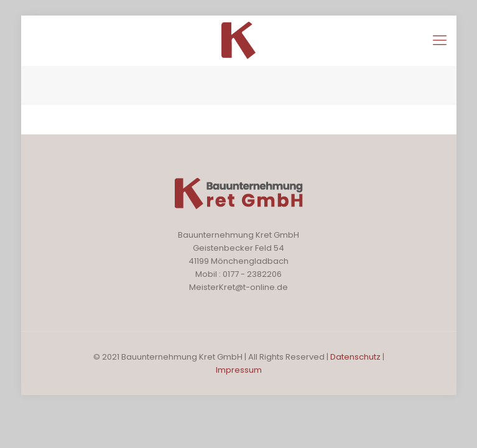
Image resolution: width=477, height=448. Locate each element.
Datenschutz (356, 357)
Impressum (239, 370)
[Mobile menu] (440, 40)
